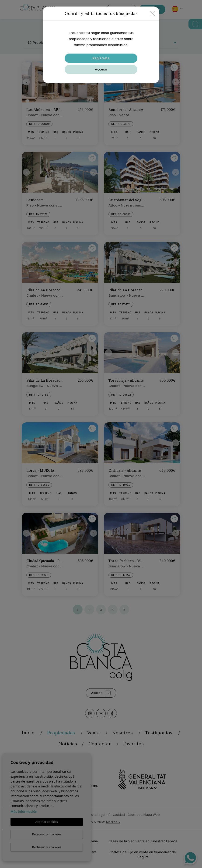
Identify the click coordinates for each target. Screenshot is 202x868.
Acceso (101, 69)
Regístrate (101, 58)
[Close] (153, 13)
